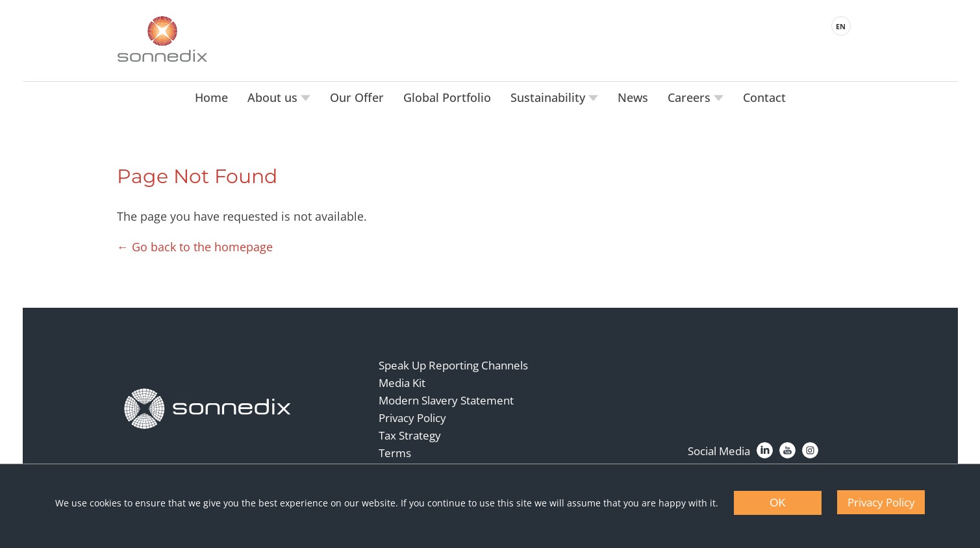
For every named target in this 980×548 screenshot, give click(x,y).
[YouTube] (787, 450)
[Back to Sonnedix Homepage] (162, 39)
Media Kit (402, 383)
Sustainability (549, 97)
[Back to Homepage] (208, 409)
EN (841, 26)
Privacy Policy (412, 418)
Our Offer (357, 97)
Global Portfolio (447, 97)
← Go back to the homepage (195, 247)
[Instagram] (810, 450)
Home (211, 97)
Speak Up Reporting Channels (453, 365)
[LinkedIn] (765, 450)
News (633, 97)
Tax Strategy (410, 435)
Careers (691, 97)
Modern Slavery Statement (446, 400)
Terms (395, 453)
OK (778, 503)
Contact (764, 97)
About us (274, 97)
